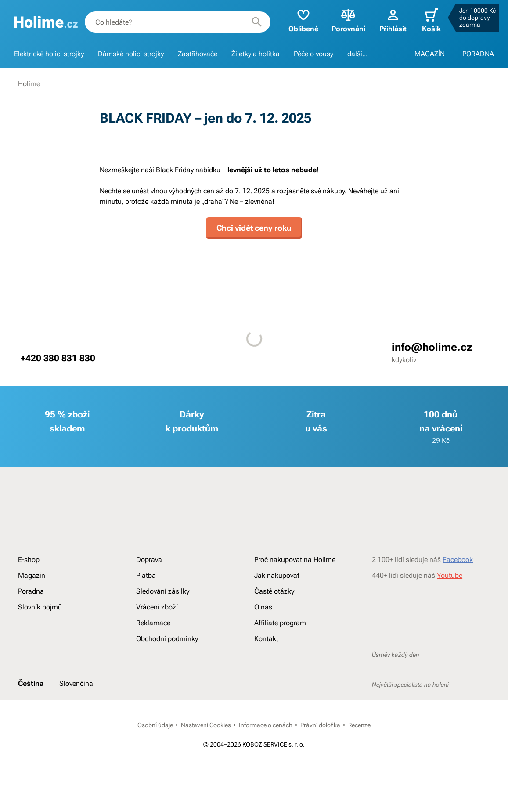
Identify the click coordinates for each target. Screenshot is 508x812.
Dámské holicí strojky (131, 54)
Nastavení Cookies (206, 725)
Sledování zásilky (163, 591)
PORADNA (478, 54)
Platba (146, 575)
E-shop (29, 560)
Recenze (359, 725)
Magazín (32, 575)
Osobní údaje (155, 725)
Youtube (450, 575)
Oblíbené (303, 20)
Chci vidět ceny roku (254, 228)
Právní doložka (320, 725)
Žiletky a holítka (256, 54)
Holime (29, 84)
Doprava (149, 560)
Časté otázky (274, 591)
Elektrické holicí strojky (49, 54)
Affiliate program (280, 623)
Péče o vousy (313, 54)
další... (357, 54)
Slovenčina (76, 683)
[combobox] (178, 22)
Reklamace (153, 623)
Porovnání (348, 20)
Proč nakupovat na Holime (295, 560)
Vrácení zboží (157, 607)
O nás (263, 607)
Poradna (31, 591)
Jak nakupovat (277, 575)
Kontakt (266, 639)
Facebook (458, 560)
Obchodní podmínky (167, 639)
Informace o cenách (266, 725)
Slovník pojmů (40, 607)
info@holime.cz (432, 347)
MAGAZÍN (430, 54)
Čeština (31, 683)
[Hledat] (257, 22)
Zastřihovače (198, 54)
